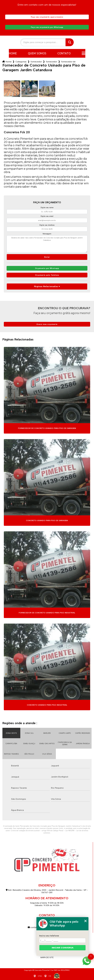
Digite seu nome (47, 207)
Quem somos (37, 53)
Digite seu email (47, 216)
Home (13, 53)
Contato (64, 53)
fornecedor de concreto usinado (36, 62)
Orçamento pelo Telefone (47, 275)
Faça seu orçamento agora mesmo (47, 17)
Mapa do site (47, 958)
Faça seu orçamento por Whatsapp (47, 27)
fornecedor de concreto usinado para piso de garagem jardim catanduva (68, 62)
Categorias (21, 62)
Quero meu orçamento (47, 324)
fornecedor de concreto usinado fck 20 (52, 62)
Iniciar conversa (63, 948)
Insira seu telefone (49, 936)
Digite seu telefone (47, 225)
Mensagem (47, 234)
